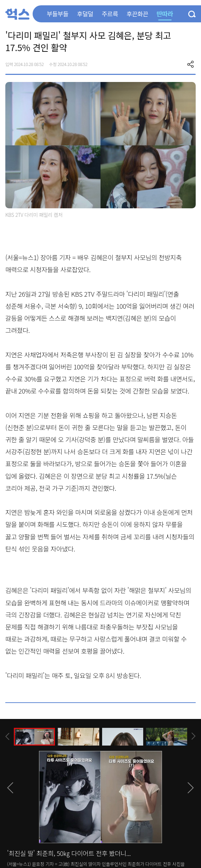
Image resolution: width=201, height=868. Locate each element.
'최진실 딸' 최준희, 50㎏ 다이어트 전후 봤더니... (69, 853)
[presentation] (7, 737)
